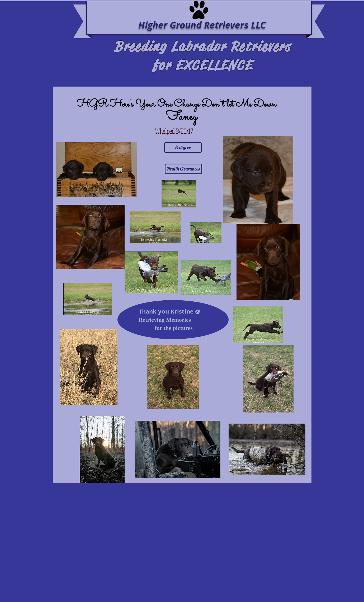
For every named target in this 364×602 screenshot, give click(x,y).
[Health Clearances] (183, 169)
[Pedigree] (183, 148)
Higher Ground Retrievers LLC (202, 25)
